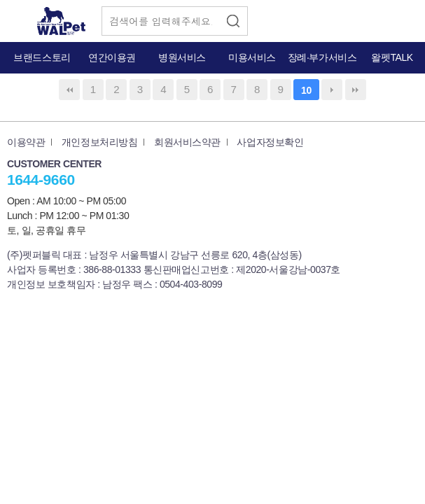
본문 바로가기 (0, 0)
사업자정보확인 (270, 142)
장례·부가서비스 (322, 57)
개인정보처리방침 (100, 142)
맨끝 (356, 90)
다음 (332, 90)
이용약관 (26, 142)
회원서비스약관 (187, 142)
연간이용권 (112, 57)
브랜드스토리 (42, 57)
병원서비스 (182, 57)
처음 (69, 90)
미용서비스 (252, 57)
